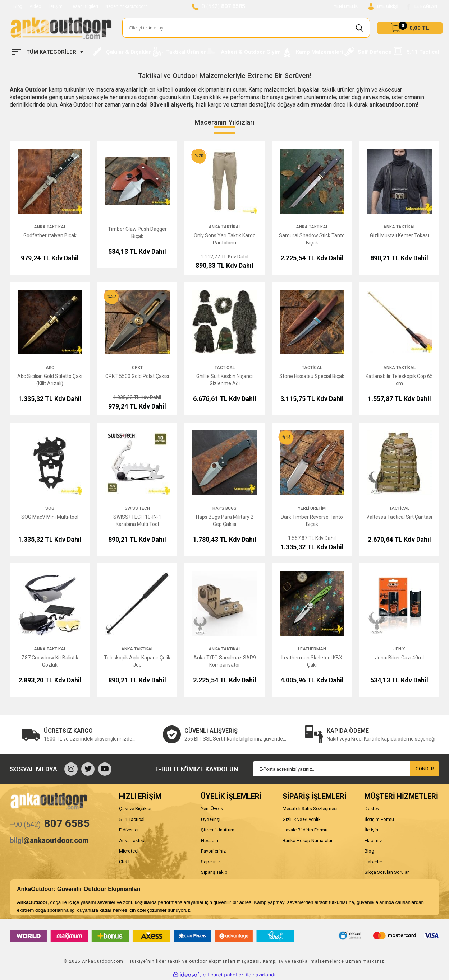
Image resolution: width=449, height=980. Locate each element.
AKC (50, 368)
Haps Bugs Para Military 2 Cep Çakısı (225, 521)
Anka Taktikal (50, 227)
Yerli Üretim (312, 508)
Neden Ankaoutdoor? (126, 6)
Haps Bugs (224, 508)
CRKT (137, 368)
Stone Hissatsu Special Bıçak (312, 376)
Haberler (373, 862)
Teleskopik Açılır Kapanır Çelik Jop (137, 661)
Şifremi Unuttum (218, 830)
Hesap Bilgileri (84, 6)
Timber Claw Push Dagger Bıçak (137, 233)
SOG (50, 508)
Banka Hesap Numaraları (308, 841)
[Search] (246, 28)
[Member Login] (383, 7)
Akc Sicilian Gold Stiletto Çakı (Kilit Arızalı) (50, 380)
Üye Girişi (211, 819)
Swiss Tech (137, 508)
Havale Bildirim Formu (305, 830)
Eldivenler (129, 830)
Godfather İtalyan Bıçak (50, 235)
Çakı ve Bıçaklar (135, 809)
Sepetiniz (211, 862)
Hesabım (210, 841)
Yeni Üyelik (212, 809)
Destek (372, 809)
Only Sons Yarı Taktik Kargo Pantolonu (225, 239)
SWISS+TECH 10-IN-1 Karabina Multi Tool (137, 521)
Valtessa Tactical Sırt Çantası (399, 517)
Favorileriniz (213, 851)
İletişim (55, 6)
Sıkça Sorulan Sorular (387, 872)
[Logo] (61, 28)
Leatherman (312, 649)
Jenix (399, 649)
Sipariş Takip (214, 872)
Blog (18, 6)
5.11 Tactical (132, 819)
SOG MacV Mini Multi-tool (50, 517)
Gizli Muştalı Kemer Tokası (399, 235)
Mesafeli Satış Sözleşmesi (310, 809)
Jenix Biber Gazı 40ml (399, 658)
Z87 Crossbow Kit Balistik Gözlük (50, 661)
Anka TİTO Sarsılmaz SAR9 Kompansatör (225, 661)
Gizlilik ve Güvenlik (302, 819)
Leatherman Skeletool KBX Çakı (312, 661)
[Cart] (410, 28)
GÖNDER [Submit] (425, 769)
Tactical (225, 368)
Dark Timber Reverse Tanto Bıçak (312, 521)
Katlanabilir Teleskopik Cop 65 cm (399, 380)
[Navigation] (48, 52)
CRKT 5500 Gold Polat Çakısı (137, 376)
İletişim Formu (379, 819)
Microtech (129, 851)
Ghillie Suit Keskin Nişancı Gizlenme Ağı (224, 380)
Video (35, 6)
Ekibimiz (373, 841)
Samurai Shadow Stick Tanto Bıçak (312, 239)
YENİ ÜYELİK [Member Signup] (346, 6)
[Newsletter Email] (346, 769)
